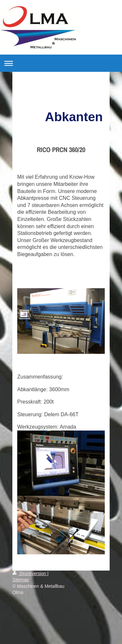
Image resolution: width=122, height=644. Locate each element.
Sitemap (21, 580)
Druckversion (30, 573)
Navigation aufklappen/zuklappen (61, 63)
